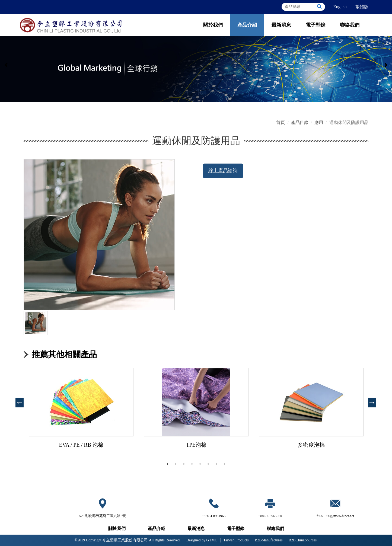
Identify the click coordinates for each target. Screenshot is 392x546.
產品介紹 (247, 25)
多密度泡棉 (311, 445)
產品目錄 (300, 122)
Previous (18, 401)
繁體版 (362, 7)
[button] (6, 66)
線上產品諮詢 (223, 171)
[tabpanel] (81, 414)
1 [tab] (168, 464)
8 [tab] (225, 464)
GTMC (202, 540)
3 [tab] (184, 464)
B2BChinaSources (303, 540)
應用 (319, 122)
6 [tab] (208, 464)
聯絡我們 (350, 25)
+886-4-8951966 (214, 516)
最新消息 (281, 25)
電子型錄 (315, 25)
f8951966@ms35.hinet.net (335, 507)
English (340, 7)
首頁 (281, 122)
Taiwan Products (236, 540)
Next (371, 401)
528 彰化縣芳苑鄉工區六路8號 (103, 516)
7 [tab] (216, 464)
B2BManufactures (269, 540)
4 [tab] (192, 464)
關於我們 (213, 25)
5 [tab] (200, 464)
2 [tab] (176, 464)
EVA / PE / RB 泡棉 (81, 445)
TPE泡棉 (196, 445)
